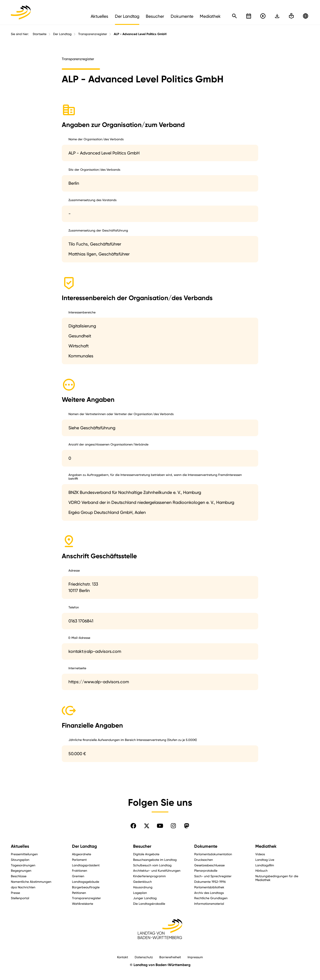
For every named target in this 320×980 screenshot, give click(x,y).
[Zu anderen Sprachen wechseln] (306, 16)
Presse (15, 893)
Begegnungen (21, 870)
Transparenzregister (93, 34)
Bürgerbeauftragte (86, 887)
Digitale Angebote (146, 854)
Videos (260, 854)
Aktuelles (20, 846)
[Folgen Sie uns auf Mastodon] (187, 826)
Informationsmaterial (209, 904)
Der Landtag (62, 34)
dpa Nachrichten (23, 887)
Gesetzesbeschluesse (209, 865)
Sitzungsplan (20, 860)
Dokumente (206, 846)
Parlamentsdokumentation (213, 854)
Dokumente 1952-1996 (210, 882)
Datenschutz (144, 957)
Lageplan (140, 893)
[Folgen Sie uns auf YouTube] (160, 826)
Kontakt (123, 957)
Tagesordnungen (23, 865)
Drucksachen (204, 860)
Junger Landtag (145, 898)
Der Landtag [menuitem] (127, 16)
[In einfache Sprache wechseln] (277, 16)
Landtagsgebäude (86, 882)
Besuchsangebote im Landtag (155, 860)
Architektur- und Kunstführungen (157, 870)
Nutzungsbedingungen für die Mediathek (277, 878)
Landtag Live (265, 860)
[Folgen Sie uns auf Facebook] (133, 826)
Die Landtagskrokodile (149, 904)
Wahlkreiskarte (83, 904)
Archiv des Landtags (209, 893)
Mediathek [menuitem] (210, 16)
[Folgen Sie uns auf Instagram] (173, 826)
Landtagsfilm (265, 865)
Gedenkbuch (142, 882)
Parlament (79, 860)
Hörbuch (261, 870)
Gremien (78, 876)
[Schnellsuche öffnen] (234, 16)
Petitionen (79, 893)
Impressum (195, 957)
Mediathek (266, 846)
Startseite (40, 34)
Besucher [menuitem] (155, 16)
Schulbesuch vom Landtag (152, 865)
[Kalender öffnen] (249, 16)
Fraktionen (80, 870)
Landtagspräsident (86, 865)
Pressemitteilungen (24, 854)
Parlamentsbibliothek (209, 887)
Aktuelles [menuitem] (99, 16)
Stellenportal (20, 898)
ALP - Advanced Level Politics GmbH (140, 34)
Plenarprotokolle (206, 870)
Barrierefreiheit (170, 957)
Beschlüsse (19, 876)
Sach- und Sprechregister (213, 876)
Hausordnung (143, 887)
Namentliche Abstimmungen (31, 882)
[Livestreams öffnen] (263, 16)
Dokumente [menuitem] (182, 16)
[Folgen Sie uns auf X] (147, 826)
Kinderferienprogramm (149, 876)
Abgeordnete (82, 854)
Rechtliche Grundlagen (211, 898)
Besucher (142, 846)
